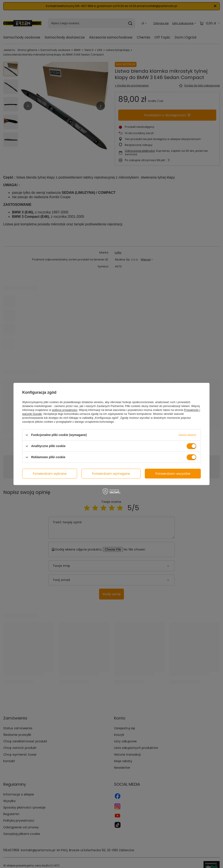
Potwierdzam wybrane (50, 474)
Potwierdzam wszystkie (173, 474)
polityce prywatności (65, 410)
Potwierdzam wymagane (111, 474)
